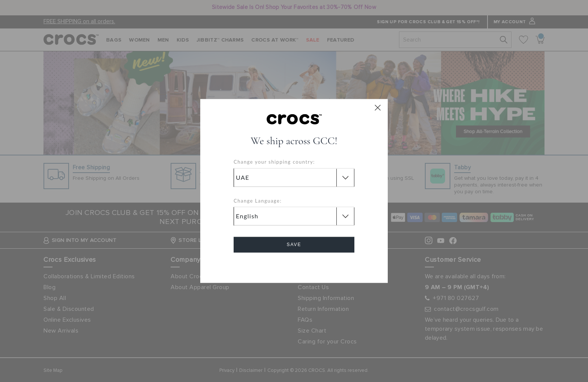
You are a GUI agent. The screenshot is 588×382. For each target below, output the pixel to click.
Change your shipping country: (274, 162)
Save (294, 245)
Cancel (294, 266)
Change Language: (258, 201)
